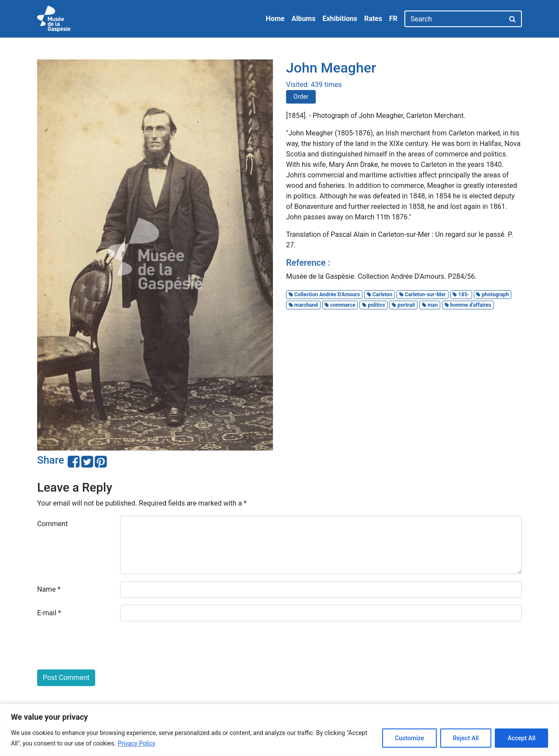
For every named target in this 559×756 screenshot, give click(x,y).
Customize (409, 738)
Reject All (466, 738)
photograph (492, 295)
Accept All (521, 738)
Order (301, 97)
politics (374, 305)
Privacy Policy (136, 743)
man (430, 305)
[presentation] (104, 645)
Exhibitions (340, 19)
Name (49, 589)
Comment (52, 524)
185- (461, 295)
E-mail (49, 613)
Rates (373, 19)
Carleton (380, 295)
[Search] (454, 19)
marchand (303, 305)
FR (393, 19)
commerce (340, 305)
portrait (403, 305)
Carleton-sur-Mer (423, 295)
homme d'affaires (468, 305)
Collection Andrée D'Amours (324, 295)
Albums (303, 19)
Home (275, 19)
